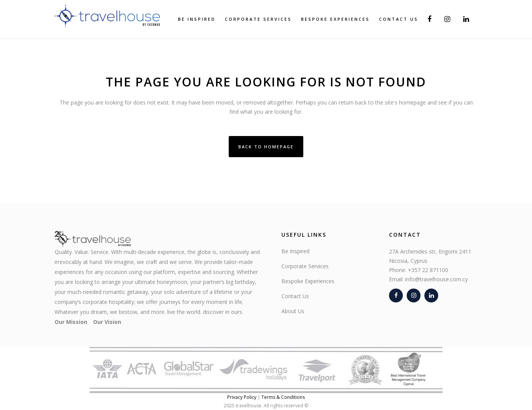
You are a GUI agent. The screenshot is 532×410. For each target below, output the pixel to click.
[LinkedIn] (431, 295)
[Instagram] (414, 295)
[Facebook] (396, 295)
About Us (293, 311)
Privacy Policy (242, 397)
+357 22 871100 (428, 270)
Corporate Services (305, 266)
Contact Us (295, 296)
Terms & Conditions (283, 397)
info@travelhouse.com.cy (436, 279)
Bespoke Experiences (308, 281)
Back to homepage (266, 147)
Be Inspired (295, 251)
